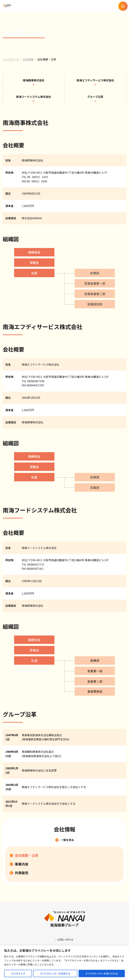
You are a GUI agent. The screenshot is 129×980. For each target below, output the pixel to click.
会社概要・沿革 (27, 855)
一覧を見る (67, 840)
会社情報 (28, 59)
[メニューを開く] (123, 6)
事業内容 (21, 864)
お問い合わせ (66, 939)
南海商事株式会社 (34, 80)
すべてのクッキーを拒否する (55, 973)
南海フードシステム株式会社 (34, 97)
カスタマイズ (18, 973)
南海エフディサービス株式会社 (95, 80)
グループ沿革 (95, 97)
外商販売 (21, 873)
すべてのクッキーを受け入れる (102, 973)
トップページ (11, 59)
